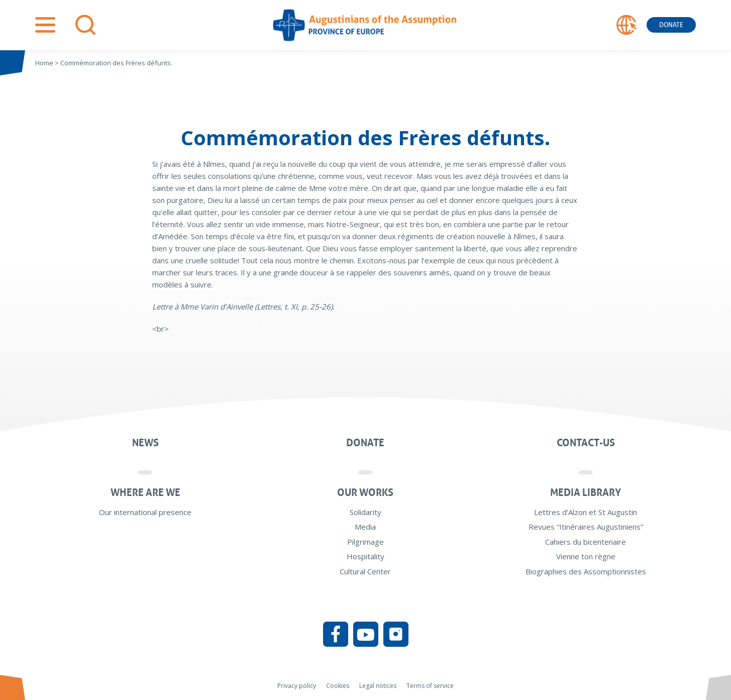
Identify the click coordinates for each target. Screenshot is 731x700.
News (145, 443)
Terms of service (430, 686)
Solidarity (365, 512)
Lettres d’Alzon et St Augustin (586, 512)
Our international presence (145, 512)
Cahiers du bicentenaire (586, 542)
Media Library (586, 492)
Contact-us (586, 443)
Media (365, 527)
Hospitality (365, 556)
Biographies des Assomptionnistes (586, 571)
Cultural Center (365, 571)
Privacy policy (297, 686)
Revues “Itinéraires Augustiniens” (586, 527)
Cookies (338, 686)
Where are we (145, 492)
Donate (671, 25)
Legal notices (378, 686)
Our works (365, 492)
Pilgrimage (365, 542)
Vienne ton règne (586, 556)
